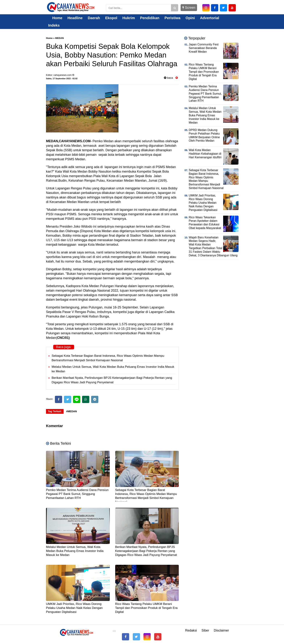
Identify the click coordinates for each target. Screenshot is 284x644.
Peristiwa (172, 18)
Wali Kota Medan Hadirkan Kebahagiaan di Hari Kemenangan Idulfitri (205, 154)
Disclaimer (221, 630)
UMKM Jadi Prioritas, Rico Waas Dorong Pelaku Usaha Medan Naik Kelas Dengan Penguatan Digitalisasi (74, 608)
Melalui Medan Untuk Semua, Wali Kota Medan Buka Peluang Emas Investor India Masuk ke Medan (75, 551)
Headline (75, 18)
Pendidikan (150, 18)
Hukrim (129, 18)
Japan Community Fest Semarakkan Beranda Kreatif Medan (204, 48)
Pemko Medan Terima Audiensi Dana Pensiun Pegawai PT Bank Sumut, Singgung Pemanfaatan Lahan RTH (77, 494)
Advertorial (210, 18)
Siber (205, 630)
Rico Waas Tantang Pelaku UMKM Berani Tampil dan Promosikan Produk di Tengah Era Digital (146, 608)
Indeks (54, 25)
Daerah (94, 18)
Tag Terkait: (55, 411)
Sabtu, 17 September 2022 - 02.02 (62, 79)
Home (55, 18)
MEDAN (60, 38)
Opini (190, 18)
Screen (189, 8)
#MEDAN (71, 411)
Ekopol (111, 18)
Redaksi (191, 630)
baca (168, 78)
